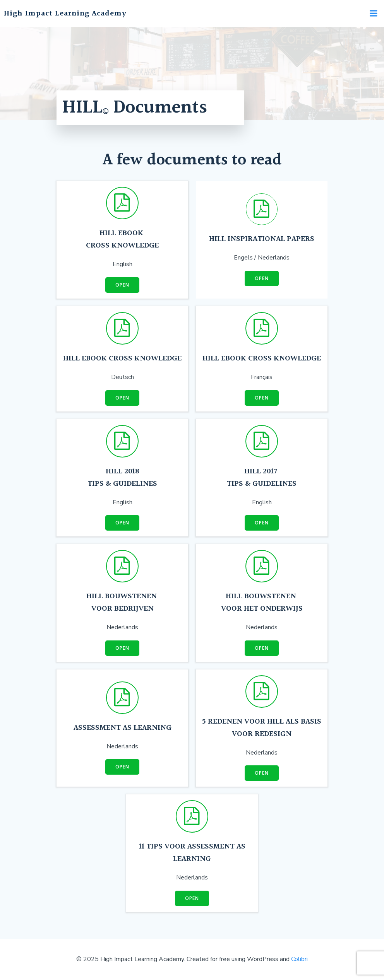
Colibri (299, 959)
